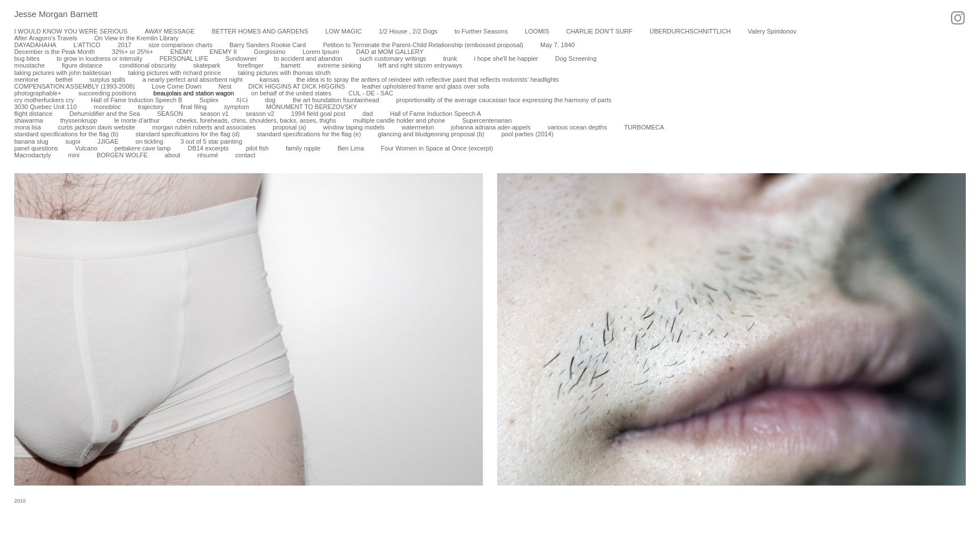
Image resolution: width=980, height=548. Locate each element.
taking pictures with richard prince (175, 73)
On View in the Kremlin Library (136, 38)
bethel (64, 80)
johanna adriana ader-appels (491, 127)
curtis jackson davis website (97, 127)
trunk (450, 58)
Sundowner (241, 58)
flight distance (33, 114)
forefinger (251, 65)
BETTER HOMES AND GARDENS (260, 31)
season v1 (214, 114)
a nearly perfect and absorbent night (193, 80)
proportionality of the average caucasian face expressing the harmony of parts (504, 100)
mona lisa (28, 127)
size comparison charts (180, 45)
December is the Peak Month (55, 52)
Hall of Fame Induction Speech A (435, 114)
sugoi (73, 141)
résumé (208, 155)
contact (245, 155)
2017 (124, 45)
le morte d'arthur (137, 120)
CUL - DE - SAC (371, 93)
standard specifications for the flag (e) (309, 134)
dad (368, 114)
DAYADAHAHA (35, 45)
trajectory (151, 107)
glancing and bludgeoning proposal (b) (431, 134)
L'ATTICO (87, 45)
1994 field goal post (318, 114)
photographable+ (38, 93)
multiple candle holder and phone (399, 120)
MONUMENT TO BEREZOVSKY (312, 107)
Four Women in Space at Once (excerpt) (437, 148)
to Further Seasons (481, 31)
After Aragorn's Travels (46, 38)
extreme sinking (339, 65)
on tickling (150, 141)
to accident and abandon (308, 58)
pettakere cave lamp (142, 148)
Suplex (209, 100)
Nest (225, 86)
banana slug (31, 141)
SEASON (170, 114)
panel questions (36, 148)
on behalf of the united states (291, 93)
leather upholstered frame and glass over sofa (426, 86)
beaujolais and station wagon (194, 93)
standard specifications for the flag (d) (187, 134)
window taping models (354, 127)
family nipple (303, 148)
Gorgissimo (270, 52)
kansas (270, 80)
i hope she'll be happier (506, 58)
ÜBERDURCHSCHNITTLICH (690, 31)
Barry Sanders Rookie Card (268, 45)
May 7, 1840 (558, 45)
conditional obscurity (148, 65)
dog (270, 100)
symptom (237, 107)
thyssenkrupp (79, 120)
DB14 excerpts (208, 148)
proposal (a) (289, 127)
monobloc (107, 107)
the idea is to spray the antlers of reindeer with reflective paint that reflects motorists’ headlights (428, 80)
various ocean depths (577, 127)
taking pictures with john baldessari (63, 73)
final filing (194, 107)
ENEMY (182, 52)
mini (74, 155)
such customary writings (393, 58)
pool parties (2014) (527, 134)
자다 (242, 100)
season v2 (260, 114)
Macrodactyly (33, 155)
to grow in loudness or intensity (100, 58)
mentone (26, 80)
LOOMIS (537, 31)
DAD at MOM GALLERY (390, 52)
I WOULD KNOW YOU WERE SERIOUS (71, 31)
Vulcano (86, 148)
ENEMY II (223, 52)
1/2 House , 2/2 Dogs (408, 31)
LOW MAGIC (344, 31)
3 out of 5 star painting (211, 141)
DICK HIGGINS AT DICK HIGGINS (297, 86)
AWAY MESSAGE (170, 31)
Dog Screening (576, 58)
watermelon (418, 127)
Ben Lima (351, 148)
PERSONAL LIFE (184, 58)
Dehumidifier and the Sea (105, 114)
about (173, 155)
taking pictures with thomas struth (284, 73)
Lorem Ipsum (320, 52)
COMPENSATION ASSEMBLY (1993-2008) (74, 86)
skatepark (207, 65)
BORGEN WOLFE (122, 155)
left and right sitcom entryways (420, 65)
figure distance (82, 65)
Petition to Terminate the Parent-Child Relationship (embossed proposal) (423, 45)
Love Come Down (176, 86)
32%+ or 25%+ (133, 52)
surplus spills (108, 80)
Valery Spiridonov (772, 31)
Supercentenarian (487, 120)
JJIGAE (108, 141)
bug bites (27, 58)
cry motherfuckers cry (44, 100)
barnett (290, 65)
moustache (30, 65)
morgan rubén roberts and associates (204, 127)
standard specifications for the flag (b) (66, 134)
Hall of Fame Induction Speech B (137, 100)
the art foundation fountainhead (336, 100)
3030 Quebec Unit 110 (45, 107)
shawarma (29, 120)
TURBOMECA (644, 127)
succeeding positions (107, 93)
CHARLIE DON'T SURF (599, 31)
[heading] (49, 15)
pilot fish (257, 148)
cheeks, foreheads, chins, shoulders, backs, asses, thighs (257, 120)
